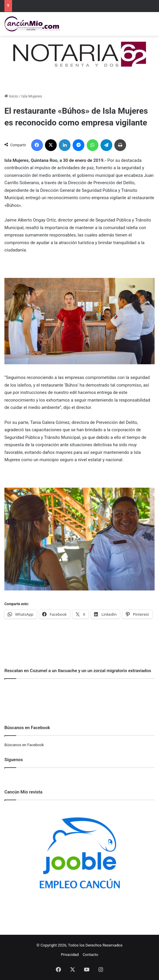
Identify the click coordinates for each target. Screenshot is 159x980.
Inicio (11, 96)
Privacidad (70, 955)
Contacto (90, 955)
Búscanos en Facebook (24, 745)
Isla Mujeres (32, 96)
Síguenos (14, 760)
